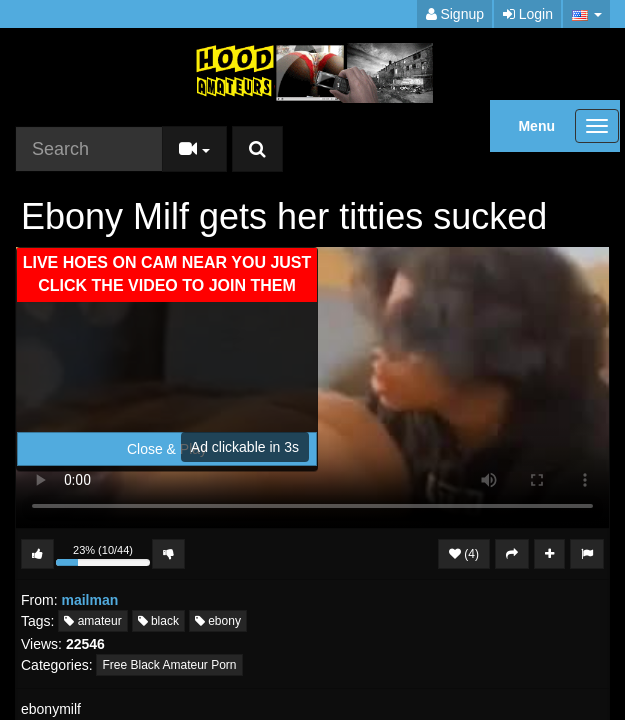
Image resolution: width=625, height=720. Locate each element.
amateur (92, 621)
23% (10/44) (103, 556)
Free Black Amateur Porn (169, 665)
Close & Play (167, 449)
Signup (455, 14)
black (158, 621)
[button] (586, 14)
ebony (218, 621)
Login (528, 14)
